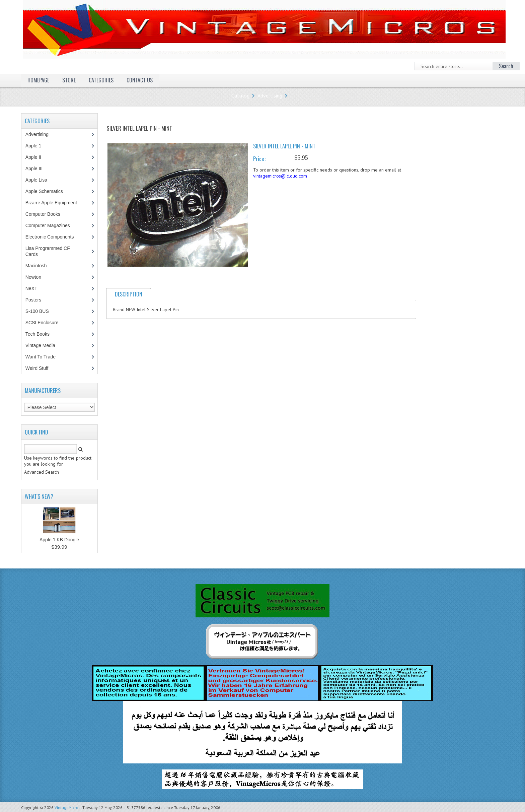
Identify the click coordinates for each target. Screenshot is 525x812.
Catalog (240, 95)
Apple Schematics (48, 191)
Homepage (38, 80)
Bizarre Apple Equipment (55, 203)
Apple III (37, 168)
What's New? (39, 496)
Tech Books (42, 334)
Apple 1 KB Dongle (59, 540)
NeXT (31, 288)
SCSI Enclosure (46, 323)
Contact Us (140, 80)
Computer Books (48, 214)
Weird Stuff (41, 368)
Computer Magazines (53, 225)
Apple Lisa (41, 180)
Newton (33, 277)
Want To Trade (41, 357)
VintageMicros (67, 807)
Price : (260, 159)
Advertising (270, 95)
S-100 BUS (41, 311)
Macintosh (40, 266)
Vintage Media (44, 345)
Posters (37, 300)
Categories (101, 80)
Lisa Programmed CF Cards (48, 251)
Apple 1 (37, 146)
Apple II (37, 157)
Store (69, 80)
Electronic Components (53, 237)
